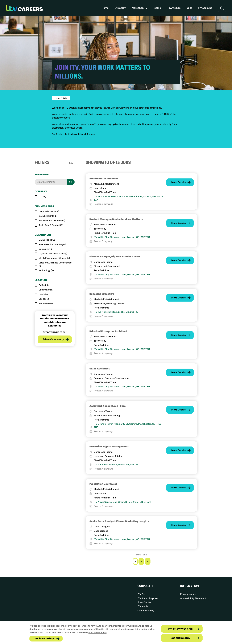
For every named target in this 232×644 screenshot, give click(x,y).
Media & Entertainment (52, 221)
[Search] (71, 182)
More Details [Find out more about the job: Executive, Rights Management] (179, 450)
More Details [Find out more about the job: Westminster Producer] (179, 182)
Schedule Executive (102, 294)
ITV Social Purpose (148, 598)
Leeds (43, 294)
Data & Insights (48, 216)
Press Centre (144, 602)
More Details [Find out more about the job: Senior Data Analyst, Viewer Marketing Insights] (179, 525)
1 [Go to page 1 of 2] (135, 562)
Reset (71, 163)
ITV (42, 197)
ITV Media (143, 606)
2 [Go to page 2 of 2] (141, 562)
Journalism (46, 249)
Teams (157, 8)
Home (105, 8)
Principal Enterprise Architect (108, 331)
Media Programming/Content (55, 258)
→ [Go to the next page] (148, 562)
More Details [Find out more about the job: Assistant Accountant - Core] (179, 410)
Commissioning (146, 611)
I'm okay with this (180, 629)
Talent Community (53, 339)
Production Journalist (103, 484)
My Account (205, 8)
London (44, 299)
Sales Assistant (100, 369)
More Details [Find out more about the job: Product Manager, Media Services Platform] (179, 223)
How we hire (174, 8)
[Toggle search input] (222, 8)
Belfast (44, 285)
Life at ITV (120, 8)
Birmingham (46, 290)
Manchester (46, 304)
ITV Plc (141, 594)
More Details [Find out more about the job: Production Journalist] (179, 488)
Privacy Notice (188, 594)
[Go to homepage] (24, 8)
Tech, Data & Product (51, 225)
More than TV (140, 8)
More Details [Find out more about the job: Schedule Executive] (179, 298)
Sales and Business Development (56, 264)
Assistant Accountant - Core (107, 406)
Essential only (180, 638)
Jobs (189, 8)
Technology (46, 271)
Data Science (47, 240)
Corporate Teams (49, 212)
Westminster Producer (104, 179)
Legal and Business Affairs (53, 254)
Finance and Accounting (52, 245)
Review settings (45, 639)
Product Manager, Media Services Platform (116, 219)
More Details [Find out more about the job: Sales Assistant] (179, 372)
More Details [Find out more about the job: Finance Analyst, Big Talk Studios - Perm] (179, 260)
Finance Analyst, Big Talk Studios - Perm (115, 257)
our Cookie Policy (98, 633)
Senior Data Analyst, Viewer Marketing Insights (119, 521)
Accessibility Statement (193, 598)
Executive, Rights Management (109, 447)
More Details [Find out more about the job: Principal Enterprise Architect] (179, 335)
